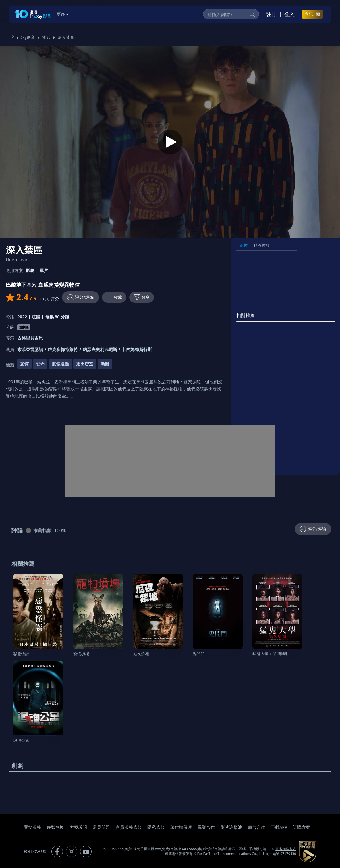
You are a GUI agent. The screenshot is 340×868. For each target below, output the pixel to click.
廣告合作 (256, 827)
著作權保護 (181, 827)
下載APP (279, 827)
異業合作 (206, 827)
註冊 (271, 14)
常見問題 (101, 827)
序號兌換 (55, 827)
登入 (289, 14)
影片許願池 (231, 827)
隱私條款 (156, 827)
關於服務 (32, 827)
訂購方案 (302, 827)
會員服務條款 (129, 827)
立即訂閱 (312, 14)
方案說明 (78, 827)
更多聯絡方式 (286, 849)
